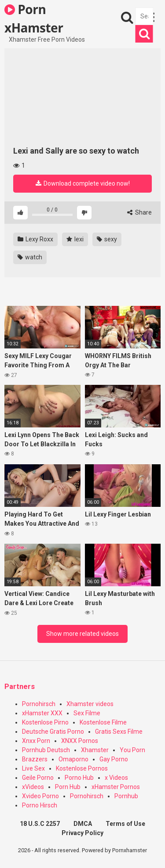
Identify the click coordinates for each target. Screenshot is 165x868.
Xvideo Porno (40, 796)
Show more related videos (82, 634)
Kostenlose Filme (103, 722)
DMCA (83, 824)
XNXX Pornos (80, 741)
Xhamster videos (90, 704)
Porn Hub (68, 787)
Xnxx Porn (36, 741)
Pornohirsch (39, 704)
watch (30, 257)
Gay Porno (114, 759)
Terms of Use (125, 824)
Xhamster (95, 750)
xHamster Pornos (116, 787)
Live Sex (33, 768)
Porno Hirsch (40, 805)
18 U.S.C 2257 (40, 824)
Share (139, 212)
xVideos (33, 787)
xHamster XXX (42, 713)
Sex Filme (87, 713)
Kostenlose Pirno (45, 722)
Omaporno (73, 759)
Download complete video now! (83, 183)
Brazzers (35, 759)
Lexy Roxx (35, 239)
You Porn (132, 750)
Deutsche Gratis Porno (53, 732)
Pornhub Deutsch (46, 750)
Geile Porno (38, 778)
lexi (75, 239)
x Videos (116, 778)
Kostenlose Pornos (82, 768)
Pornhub (126, 796)
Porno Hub (79, 778)
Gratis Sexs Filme (119, 732)
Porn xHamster (34, 18)
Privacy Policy (82, 833)
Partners (20, 687)
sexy (107, 239)
